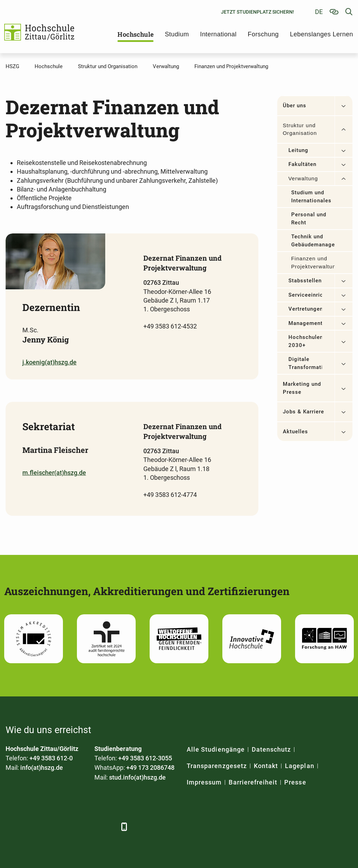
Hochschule (135, 34)
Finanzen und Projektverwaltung (313, 262)
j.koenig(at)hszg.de (49, 362)
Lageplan (299, 766)
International (218, 34)
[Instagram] (89, 827)
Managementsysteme (305, 323)
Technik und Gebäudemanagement (313, 241)
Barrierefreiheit (253, 782)
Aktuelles (295, 432)
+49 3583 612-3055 (145, 758)
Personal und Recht (309, 219)
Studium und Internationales (312, 197)
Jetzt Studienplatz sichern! (257, 12)
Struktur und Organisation (300, 129)
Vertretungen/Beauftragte (305, 309)
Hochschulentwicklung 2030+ (305, 341)
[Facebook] (12, 827)
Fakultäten (303, 164)
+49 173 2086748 (150, 768)
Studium (177, 34)
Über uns (295, 106)
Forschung (263, 34)
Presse (295, 782)
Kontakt (266, 766)
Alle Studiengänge (216, 749)
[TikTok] (108, 827)
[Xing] (50, 827)
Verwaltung (303, 178)
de (319, 12)
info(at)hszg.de (42, 768)
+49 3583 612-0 (51, 758)
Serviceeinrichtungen (305, 295)
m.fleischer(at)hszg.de (54, 473)
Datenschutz (271, 749)
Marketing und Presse (302, 388)
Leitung (298, 150)
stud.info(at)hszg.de (137, 777)
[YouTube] (69, 827)
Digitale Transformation (305, 363)
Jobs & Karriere (304, 412)
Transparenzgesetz (217, 766)
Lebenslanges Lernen (321, 34)
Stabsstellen (305, 281)
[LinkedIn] (31, 827)
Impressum (204, 782)
